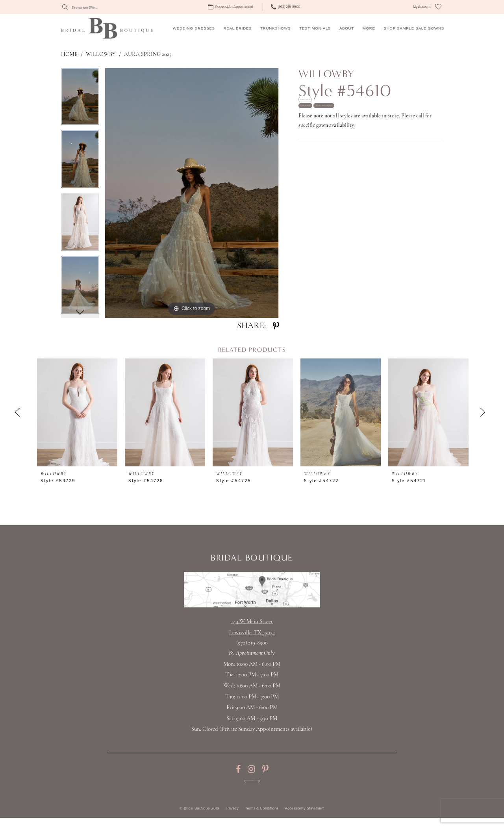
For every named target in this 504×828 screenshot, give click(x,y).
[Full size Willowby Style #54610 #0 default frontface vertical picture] (192, 193)
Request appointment (334, 137)
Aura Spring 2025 (148, 55)
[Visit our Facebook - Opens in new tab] (238, 769)
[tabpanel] (80, 99)
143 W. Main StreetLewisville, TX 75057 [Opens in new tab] (252, 627)
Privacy (233, 819)
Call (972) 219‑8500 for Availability (350, 163)
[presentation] (77, 412)
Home (69, 55)
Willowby (101, 55)
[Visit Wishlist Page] (438, 7)
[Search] (98, 7)
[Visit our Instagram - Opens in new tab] (251, 769)
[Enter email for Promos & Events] (252, 786)
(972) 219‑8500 (252, 643)
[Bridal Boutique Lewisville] (107, 28)
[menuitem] (231, 7)
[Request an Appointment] (231, 7)
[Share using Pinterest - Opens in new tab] (276, 326)
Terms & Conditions (262, 819)
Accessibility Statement (305, 819)
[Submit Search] (65, 7)
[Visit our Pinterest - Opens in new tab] (265, 769)
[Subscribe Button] (283, 786)
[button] (422, 7)
